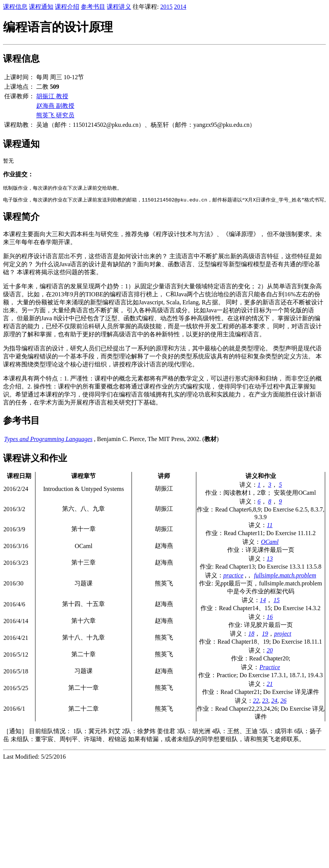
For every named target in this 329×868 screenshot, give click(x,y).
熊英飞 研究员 (55, 115)
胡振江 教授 (52, 96)
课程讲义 (119, 7)
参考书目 (93, 7)
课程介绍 (67, 7)
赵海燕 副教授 (55, 106)
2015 (166, 7)
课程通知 (41, 7)
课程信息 (15, 7)
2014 (180, 7)
